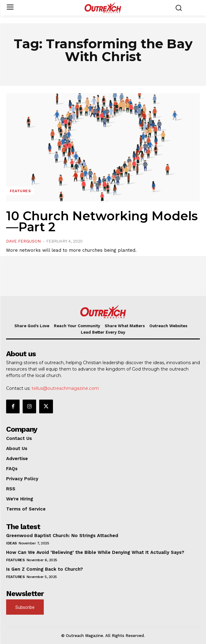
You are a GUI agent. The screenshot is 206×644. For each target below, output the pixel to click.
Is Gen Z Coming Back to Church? (45, 569)
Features (20, 191)
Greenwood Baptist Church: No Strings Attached (62, 536)
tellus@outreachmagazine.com (65, 388)
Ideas (11, 543)
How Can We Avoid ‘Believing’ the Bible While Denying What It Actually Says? (95, 552)
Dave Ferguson (23, 241)
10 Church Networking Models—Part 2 (102, 221)
